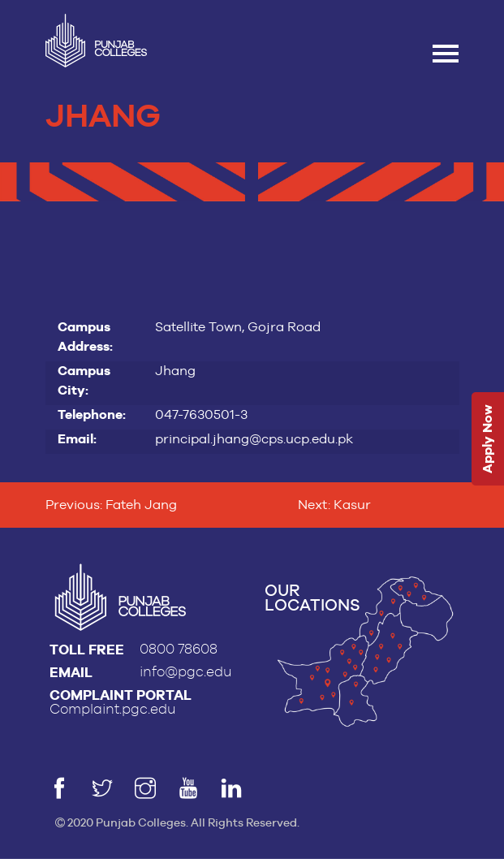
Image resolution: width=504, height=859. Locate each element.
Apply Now (487, 440)
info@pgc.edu (186, 672)
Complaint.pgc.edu (113, 709)
